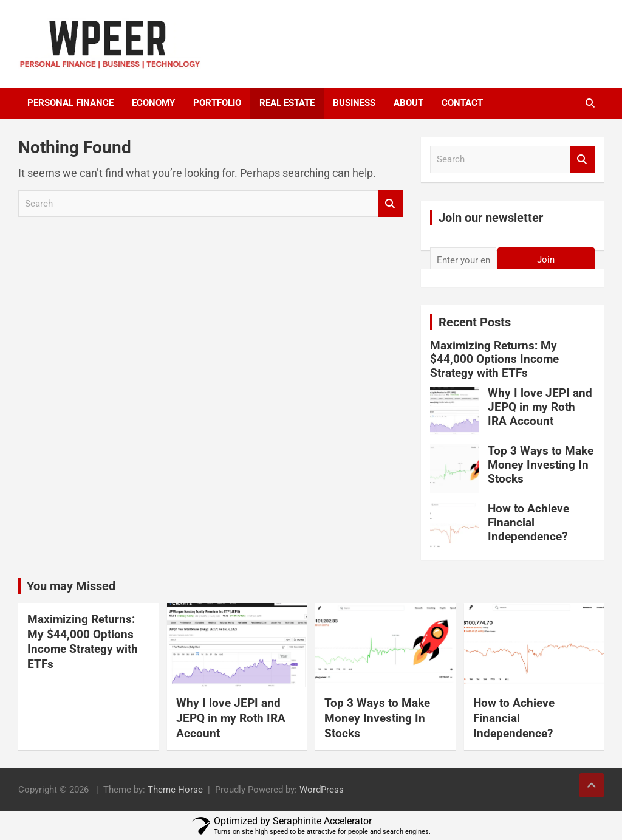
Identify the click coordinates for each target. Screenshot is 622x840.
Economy (153, 103)
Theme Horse (175, 790)
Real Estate (287, 103)
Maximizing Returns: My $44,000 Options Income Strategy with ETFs (494, 360)
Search (391, 204)
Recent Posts (475, 322)
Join (546, 260)
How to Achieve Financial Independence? (528, 522)
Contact (462, 103)
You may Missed (71, 586)
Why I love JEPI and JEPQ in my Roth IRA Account (540, 407)
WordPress (322, 790)
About (408, 103)
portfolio (217, 103)
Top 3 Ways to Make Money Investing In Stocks (541, 465)
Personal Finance (70, 103)
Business (354, 103)
